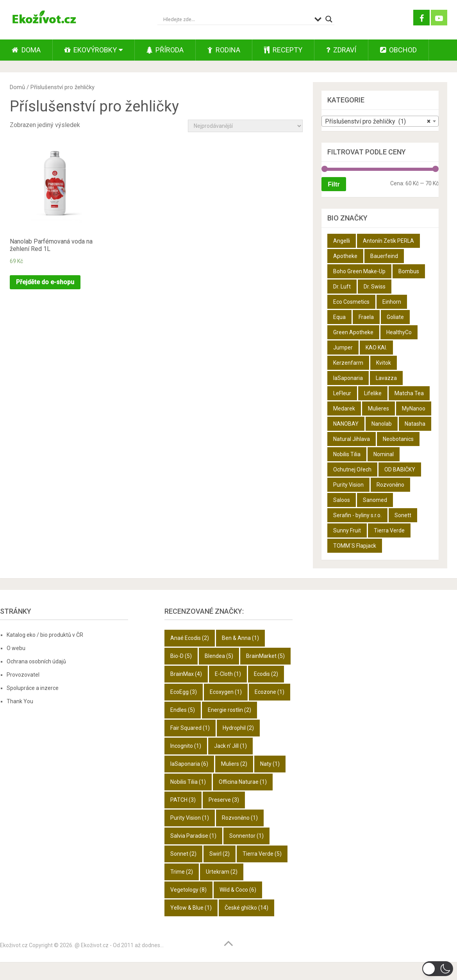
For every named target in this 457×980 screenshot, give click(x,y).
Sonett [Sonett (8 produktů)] (403, 515)
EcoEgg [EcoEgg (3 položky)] (184, 692)
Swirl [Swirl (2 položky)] (220, 854)
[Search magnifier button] (329, 19)
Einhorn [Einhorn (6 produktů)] (392, 302)
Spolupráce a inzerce (33, 688)
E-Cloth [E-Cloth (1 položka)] (228, 674)
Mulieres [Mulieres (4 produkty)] (378, 408)
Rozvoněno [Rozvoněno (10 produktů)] (390, 485)
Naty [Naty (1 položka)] (270, 764)
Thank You (20, 701)
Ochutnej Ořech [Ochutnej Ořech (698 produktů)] (352, 469)
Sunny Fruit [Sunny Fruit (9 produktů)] (347, 530)
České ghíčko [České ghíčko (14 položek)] (246, 908)
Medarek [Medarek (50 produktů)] (344, 408)
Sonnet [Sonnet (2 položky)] (183, 854)
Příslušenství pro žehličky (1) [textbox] (378, 122)
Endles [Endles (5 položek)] (183, 710)
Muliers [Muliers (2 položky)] (234, 764)
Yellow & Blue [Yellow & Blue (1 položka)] (191, 908)
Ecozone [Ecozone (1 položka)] (270, 692)
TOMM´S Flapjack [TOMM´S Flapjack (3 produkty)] (355, 546)
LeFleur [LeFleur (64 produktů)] (342, 393)
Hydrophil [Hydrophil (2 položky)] (238, 728)
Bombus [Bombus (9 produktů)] (409, 271)
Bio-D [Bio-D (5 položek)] (181, 656)
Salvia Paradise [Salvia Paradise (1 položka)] (193, 836)
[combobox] (380, 121)
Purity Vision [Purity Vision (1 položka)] (190, 818)
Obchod (398, 50)
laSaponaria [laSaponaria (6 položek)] (189, 764)
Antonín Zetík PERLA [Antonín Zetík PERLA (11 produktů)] (388, 241)
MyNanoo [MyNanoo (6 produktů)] (414, 408)
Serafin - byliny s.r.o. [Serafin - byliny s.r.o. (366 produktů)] (357, 515)
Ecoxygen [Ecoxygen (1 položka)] (226, 692)
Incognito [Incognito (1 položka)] (186, 746)
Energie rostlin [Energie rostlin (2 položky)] (229, 710)
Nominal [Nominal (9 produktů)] (384, 454)
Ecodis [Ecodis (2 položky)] (266, 674)
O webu (16, 648)
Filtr (334, 184)
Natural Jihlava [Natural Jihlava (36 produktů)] (352, 439)
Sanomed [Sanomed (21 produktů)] (375, 500)
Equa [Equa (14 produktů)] (339, 317)
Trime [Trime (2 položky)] (182, 872)
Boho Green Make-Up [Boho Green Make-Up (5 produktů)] (359, 271)
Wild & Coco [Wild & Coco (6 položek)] (238, 890)
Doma (26, 50)
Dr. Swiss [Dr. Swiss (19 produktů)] (375, 287)
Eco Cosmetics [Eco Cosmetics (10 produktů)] (351, 302)
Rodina (224, 50)
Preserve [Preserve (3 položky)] (224, 800)
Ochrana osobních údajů (36, 661)
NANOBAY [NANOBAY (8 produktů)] (346, 424)
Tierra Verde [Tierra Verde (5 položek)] (262, 854)
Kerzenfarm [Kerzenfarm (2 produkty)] (348, 363)
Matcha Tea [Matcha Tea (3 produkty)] (409, 393)
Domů (17, 87)
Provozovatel (23, 675)
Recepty (283, 50)
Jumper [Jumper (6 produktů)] (343, 348)
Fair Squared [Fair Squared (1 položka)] (190, 728)
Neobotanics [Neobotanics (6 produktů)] (398, 439)
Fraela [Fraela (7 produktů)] (366, 317)
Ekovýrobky (91, 50)
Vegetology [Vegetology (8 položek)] (188, 890)
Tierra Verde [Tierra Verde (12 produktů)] (389, 530)
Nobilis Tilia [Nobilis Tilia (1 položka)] (188, 782)
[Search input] (237, 19)
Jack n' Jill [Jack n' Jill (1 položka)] (230, 746)
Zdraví (341, 50)
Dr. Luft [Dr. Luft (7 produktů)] (342, 287)
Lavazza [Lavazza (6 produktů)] (386, 378)
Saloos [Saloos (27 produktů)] (342, 500)
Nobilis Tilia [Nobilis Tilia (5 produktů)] (347, 454)
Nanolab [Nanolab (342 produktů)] (382, 424)
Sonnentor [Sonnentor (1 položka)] (246, 836)
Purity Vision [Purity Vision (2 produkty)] (348, 485)
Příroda (165, 50)
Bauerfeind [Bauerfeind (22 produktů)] (384, 256)
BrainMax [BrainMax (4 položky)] (186, 674)
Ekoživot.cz (14, 945)
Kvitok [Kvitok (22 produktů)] (384, 363)
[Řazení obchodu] (245, 126)
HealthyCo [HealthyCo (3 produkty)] (399, 332)
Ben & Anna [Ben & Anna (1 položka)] (240, 638)
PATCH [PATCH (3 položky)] (183, 800)
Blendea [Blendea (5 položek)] (219, 656)
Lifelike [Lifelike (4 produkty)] (373, 393)
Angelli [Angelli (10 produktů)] (342, 241)
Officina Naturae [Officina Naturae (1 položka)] (243, 782)
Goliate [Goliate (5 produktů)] (395, 317)
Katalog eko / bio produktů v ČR (45, 635)
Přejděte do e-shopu (45, 282)
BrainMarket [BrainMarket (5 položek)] (265, 656)
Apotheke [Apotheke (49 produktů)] (345, 256)
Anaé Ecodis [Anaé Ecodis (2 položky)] (190, 638)
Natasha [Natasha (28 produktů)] (415, 424)
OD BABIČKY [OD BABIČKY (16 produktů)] (400, 469)
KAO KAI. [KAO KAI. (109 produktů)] (376, 348)
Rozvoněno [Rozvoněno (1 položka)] (240, 818)
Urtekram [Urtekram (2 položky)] (222, 872)
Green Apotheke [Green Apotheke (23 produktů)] (353, 332)
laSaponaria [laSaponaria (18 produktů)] (348, 378)
